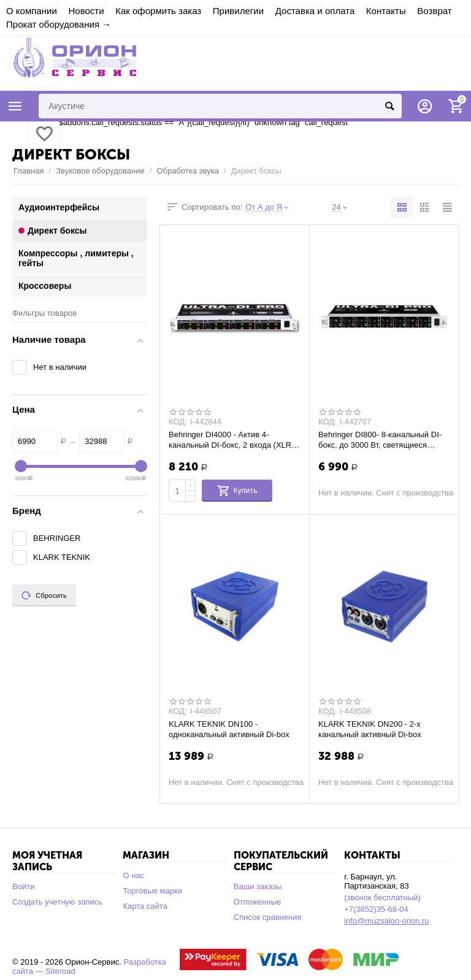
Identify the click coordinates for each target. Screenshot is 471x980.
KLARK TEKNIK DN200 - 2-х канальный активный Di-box (370, 729)
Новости (86, 11)
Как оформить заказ (158, 11)
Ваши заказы (258, 886)
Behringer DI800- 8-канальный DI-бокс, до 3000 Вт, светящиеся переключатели (380, 440)
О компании (32, 11)
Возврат (434, 11)
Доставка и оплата (315, 11)
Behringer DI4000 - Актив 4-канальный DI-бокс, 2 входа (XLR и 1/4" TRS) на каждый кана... (233, 440)
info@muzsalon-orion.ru (386, 921)
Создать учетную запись (57, 902)
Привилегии (238, 11)
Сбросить (44, 595)
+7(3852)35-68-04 (376, 909)
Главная (29, 171)
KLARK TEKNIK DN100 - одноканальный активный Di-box (229, 729)
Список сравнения (268, 917)
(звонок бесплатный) (382, 898)
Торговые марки (152, 891)
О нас (133, 875)
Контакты (386, 11)
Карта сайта (145, 906)
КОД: (178, 422)
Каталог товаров (15, 106)
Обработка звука (188, 171)
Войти (23, 886)
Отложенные (258, 902)
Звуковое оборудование (100, 171)
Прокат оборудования (53, 24)
